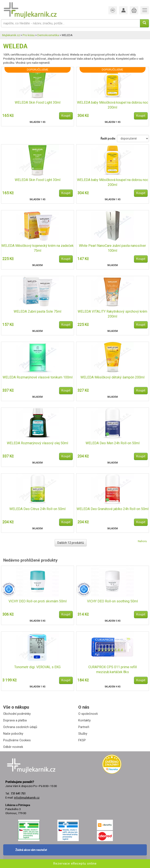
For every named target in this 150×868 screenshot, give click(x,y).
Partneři (84, 727)
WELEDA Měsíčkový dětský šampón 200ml (112, 377)
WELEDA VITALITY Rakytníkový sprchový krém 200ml (112, 314)
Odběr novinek (13, 747)
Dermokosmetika (48, 35)
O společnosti (88, 714)
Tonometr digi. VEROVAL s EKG (37, 667)
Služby (83, 734)
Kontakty (84, 720)
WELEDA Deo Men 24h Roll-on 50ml (113, 443)
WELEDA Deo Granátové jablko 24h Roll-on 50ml (113, 509)
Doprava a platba (15, 720)
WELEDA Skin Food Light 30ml (38, 102)
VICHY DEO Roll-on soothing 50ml (112, 601)
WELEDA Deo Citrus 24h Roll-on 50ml (37, 509)
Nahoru (142, 541)
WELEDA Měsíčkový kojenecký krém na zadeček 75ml (37, 248)
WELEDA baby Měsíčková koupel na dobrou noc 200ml (113, 105)
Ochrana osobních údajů (20, 727)
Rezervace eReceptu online (75, 864)
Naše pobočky (13, 734)
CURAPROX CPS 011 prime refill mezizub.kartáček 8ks (113, 669)
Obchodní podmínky (17, 714)
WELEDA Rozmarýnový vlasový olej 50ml (37, 443)
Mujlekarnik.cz (11, 35)
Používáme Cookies (17, 740)
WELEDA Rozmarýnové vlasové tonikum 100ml (38, 377)
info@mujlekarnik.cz (27, 798)
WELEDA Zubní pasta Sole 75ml (37, 311)
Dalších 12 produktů (71, 543)
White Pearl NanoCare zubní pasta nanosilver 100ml (112, 248)
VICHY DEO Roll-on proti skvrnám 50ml (38, 601)
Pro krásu (29, 35)
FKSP (82, 740)
